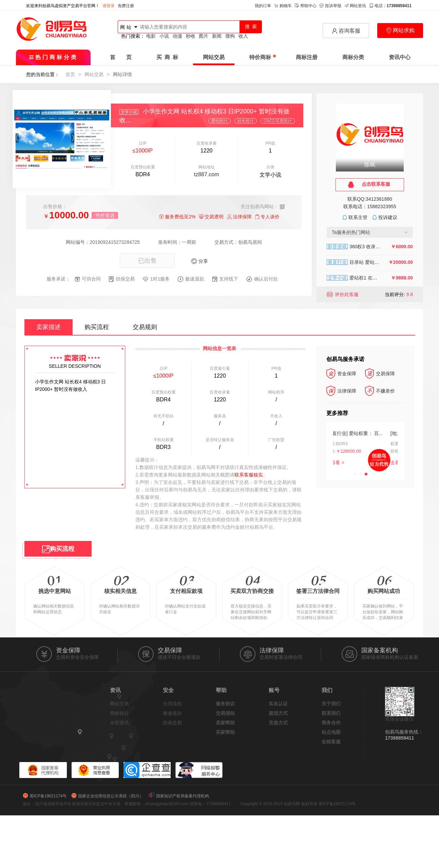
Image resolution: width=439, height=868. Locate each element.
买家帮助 (225, 732)
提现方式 (278, 713)
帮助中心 (306, 6)
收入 (243, 36)
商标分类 (353, 57)
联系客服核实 (249, 475)
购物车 (283, 6)
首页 (70, 74)
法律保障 (341, 391)
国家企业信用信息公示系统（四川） (111, 796)
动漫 (177, 36)
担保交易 (172, 723)
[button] (355, 474)
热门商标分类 (53, 57)
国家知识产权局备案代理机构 (183, 796)
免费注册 (126, 6)
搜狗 (230, 36)
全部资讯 (119, 723)
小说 (164, 36)
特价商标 (263, 57)
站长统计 (246, 121)
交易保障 (380, 374)
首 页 (121, 57)
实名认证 (278, 704)
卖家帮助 (225, 723)
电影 (151, 36)
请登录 (109, 6)
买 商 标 (167, 57)
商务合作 (331, 723)
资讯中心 (400, 57)
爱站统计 (220, 121)
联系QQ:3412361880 (370, 199)
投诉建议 (388, 217)
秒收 (191, 36)
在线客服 (331, 742)
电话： (390, 6)
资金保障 (341, 374)
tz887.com (207, 174)
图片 (204, 36)
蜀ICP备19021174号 (48, 796)
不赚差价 (380, 391)
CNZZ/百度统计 (278, 121)
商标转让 (119, 713)
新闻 (217, 36)
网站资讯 (355, 6)
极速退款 (172, 713)
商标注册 (307, 57)
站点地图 (331, 732)
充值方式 (278, 723)
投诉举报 (330, 6)
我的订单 (263, 6)
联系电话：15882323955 (370, 206)
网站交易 (214, 57)
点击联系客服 (376, 184)
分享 (203, 261)
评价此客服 (347, 294)
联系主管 (358, 217)
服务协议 (225, 704)
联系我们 (331, 713)
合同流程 (172, 704)
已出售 (147, 261)
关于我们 (331, 704)
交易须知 (225, 713)
